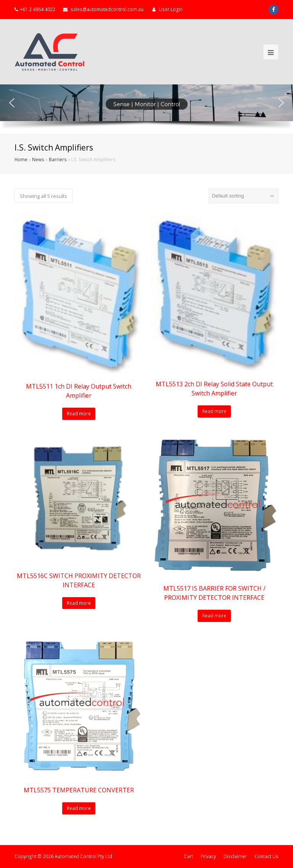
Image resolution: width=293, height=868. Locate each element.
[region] (146, 109)
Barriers (58, 159)
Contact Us (266, 856)
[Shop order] (244, 196)
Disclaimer (235, 856)
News (38, 159)
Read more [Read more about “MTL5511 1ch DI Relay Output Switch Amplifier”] (79, 414)
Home (21, 159)
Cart (188, 856)
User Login (171, 9)
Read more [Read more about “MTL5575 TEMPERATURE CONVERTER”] (79, 808)
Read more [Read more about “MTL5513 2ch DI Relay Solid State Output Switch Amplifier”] (214, 411)
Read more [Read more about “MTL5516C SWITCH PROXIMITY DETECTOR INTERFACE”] (79, 603)
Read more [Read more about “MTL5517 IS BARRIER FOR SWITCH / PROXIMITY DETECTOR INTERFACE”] (214, 616)
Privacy (208, 856)
